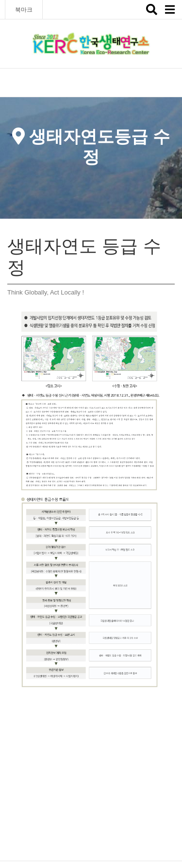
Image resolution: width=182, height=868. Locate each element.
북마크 (24, 10)
